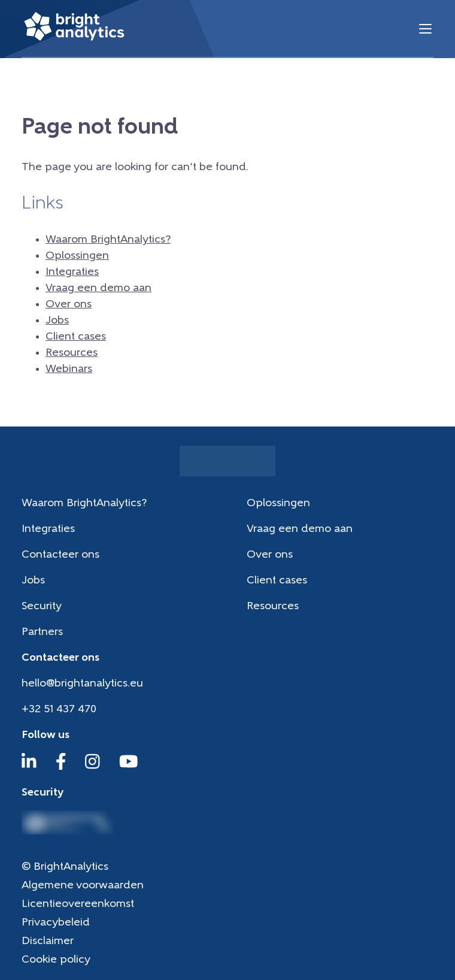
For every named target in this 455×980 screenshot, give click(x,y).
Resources (72, 353)
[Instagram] (92, 767)
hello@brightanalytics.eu (82, 684)
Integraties (72, 272)
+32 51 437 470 (59, 710)
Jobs (57, 321)
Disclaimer (48, 941)
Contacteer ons (60, 555)
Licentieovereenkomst (78, 904)
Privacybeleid (56, 923)
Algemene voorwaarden (83, 886)
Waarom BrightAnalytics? (108, 240)
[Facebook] (61, 767)
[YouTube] (129, 767)
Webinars (69, 369)
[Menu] (425, 28)
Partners (42, 632)
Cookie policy (56, 960)
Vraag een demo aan (98, 288)
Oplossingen (77, 256)
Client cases (76, 337)
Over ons (69, 305)
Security (42, 607)
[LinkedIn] (29, 767)
